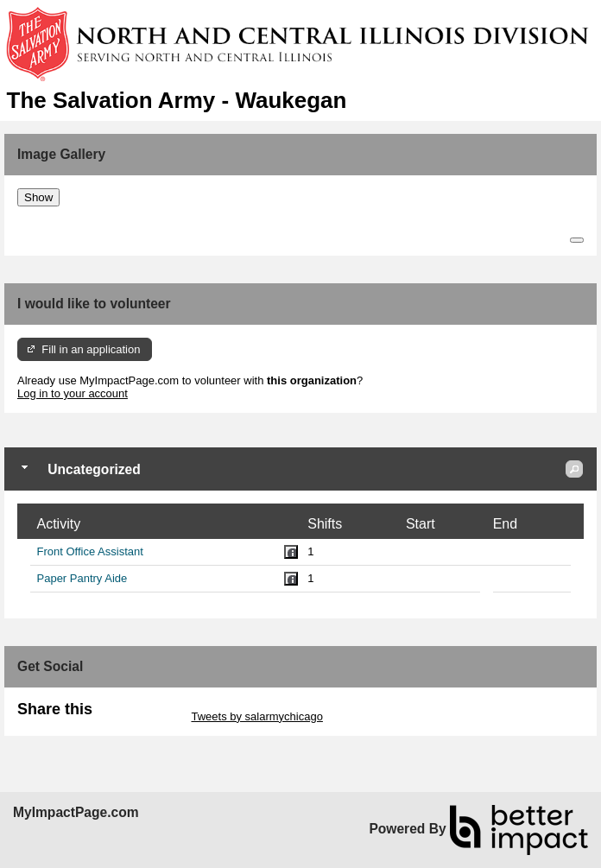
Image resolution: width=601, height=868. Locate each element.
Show (38, 197)
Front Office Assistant (90, 551)
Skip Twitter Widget (140, 716)
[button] (574, 469)
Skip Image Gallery (65, 213)
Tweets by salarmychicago (256, 716)
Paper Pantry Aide (82, 578)
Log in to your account (73, 393)
